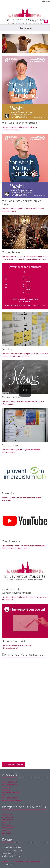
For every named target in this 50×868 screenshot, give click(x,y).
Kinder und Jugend (9, 782)
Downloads (6, 833)
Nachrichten (7, 814)
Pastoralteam (7, 825)
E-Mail (22, 302)
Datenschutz (18, 861)
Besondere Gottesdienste (12, 800)
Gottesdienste (8, 820)
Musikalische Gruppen (11, 792)
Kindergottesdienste (10, 798)
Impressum (46, 1)
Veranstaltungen (9, 817)
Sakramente (7, 830)
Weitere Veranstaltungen (13, 764)
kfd (3, 795)
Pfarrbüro (6, 822)
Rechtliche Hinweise (32, 861)
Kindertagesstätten (10, 785)
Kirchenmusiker (8, 828)
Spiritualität (7, 787)
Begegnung (6, 790)
